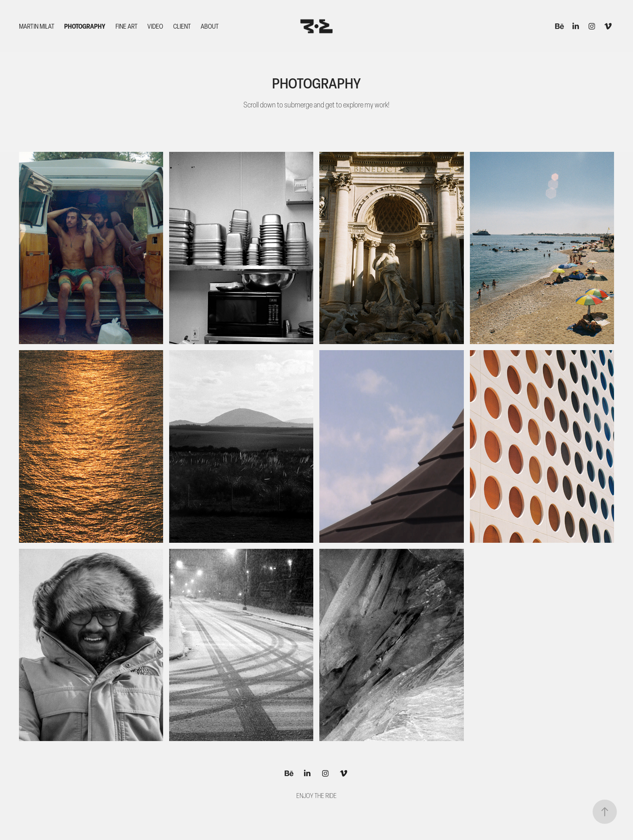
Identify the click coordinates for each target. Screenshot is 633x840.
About (210, 26)
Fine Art (127, 26)
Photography (85, 26)
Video (155, 26)
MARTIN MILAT (37, 26)
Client (182, 26)
